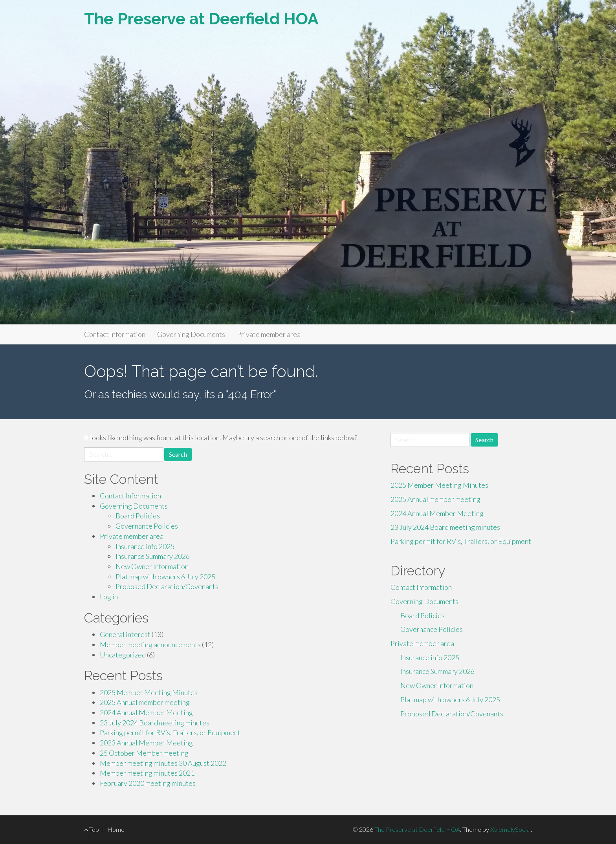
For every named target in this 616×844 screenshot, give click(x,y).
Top (92, 829)
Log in (109, 597)
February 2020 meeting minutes (148, 783)
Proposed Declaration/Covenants (167, 586)
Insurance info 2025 (145, 546)
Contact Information (115, 334)
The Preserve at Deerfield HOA (201, 19)
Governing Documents (191, 334)
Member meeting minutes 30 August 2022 (163, 763)
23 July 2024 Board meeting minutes (155, 723)
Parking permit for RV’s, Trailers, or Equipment (170, 732)
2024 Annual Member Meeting (146, 712)
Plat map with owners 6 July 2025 (165, 577)
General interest (125, 634)
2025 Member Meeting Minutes (149, 692)
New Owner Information (152, 566)
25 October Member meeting (144, 753)
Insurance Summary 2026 (153, 556)
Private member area (269, 334)
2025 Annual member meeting (145, 702)
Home (116, 829)
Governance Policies (147, 526)
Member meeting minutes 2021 (147, 773)
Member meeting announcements (150, 644)
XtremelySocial (511, 829)
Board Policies (138, 516)
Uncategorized (123, 655)
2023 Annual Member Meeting (146, 743)
